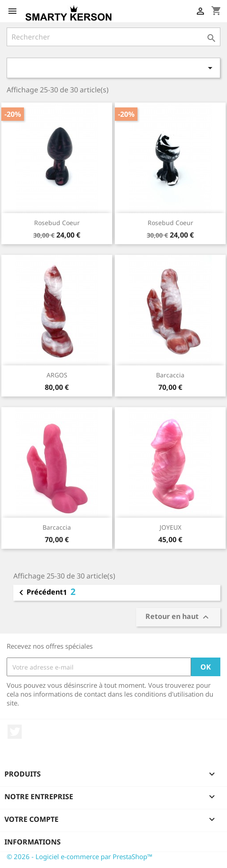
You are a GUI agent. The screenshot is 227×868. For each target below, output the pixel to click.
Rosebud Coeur (57, 223)
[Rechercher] (113, 37)
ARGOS (57, 375)
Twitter (15, 732)
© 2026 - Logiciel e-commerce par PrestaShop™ (80, 856)
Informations (33, 842)
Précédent (39, 593)
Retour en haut (178, 617)
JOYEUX (170, 527)
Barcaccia (170, 375)
